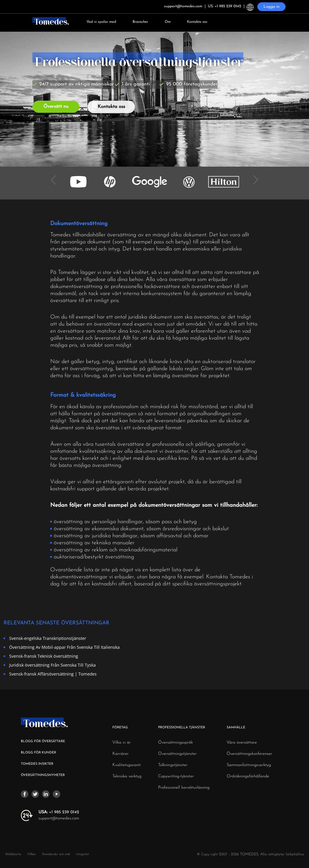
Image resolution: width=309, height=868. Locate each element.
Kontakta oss (197, 22)
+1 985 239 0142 (59, 812)
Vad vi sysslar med (101, 22)
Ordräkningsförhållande (248, 776)
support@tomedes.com (59, 818)
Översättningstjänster (177, 754)
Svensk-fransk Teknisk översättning (44, 656)
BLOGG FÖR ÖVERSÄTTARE (43, 741)
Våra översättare (242, 743)
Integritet (83, 854)
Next (254, 177)
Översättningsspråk (175, 743)
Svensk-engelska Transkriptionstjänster (48, 638)
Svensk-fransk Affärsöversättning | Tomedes (53, 674)
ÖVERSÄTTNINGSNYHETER (43, 775)
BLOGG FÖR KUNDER (38, 753)
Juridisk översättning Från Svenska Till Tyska (52, 665)
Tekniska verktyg (127, 776)
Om (168, 22)
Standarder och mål (56, 854)
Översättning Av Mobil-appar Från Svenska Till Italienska (64, 647)
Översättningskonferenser (249, 754)
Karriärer (120, 754)
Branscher (140, 22)
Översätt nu (56, 107)
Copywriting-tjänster (176, 776)
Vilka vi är (122, 743)
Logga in (271, 7)
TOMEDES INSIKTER (37, 764)
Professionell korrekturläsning (184, 788)
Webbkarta (13, 854)
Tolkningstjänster (173, 765)
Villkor (32, 854)
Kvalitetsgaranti (127, 765)
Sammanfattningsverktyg (249, 765)
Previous (55, 177)
